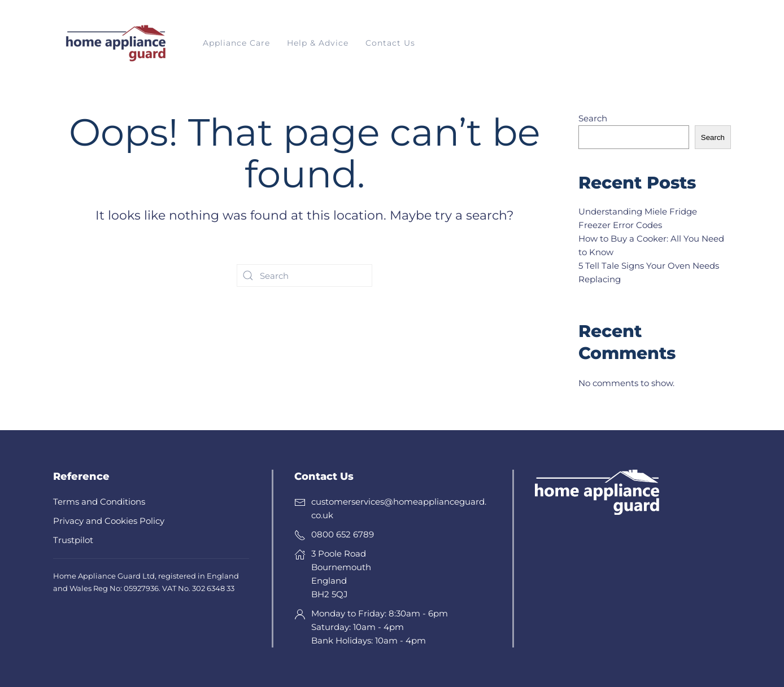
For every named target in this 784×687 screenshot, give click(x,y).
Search (593, 118)
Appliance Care (236, 43)
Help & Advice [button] (318, 43)
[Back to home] (115, 43)
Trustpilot (73, 540)
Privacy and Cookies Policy (109, 521)
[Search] (304, 275)
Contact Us (390, 43)
